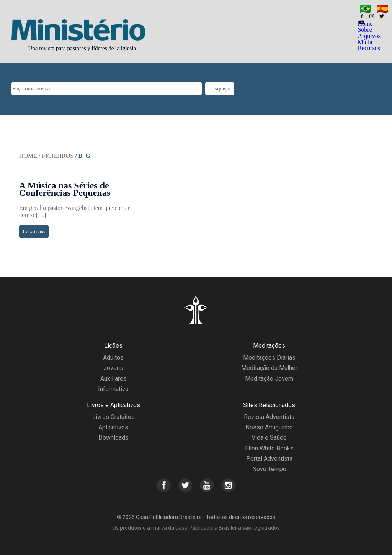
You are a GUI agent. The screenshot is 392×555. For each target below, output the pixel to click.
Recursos (369, 48)
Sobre (365, 30)
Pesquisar (220, 89)
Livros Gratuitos (114, 417)
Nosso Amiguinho (269, 427)
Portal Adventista (269, 459)
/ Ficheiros (56, 156)
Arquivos (369, 36)
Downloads (114, 438)
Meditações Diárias (269, 358)
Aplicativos (113, 427)
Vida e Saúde (269, 438)
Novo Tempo (269, 469)
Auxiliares (114, 379)
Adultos (113, 358)
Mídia (365, 42)
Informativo (113, 389)
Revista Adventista (269, 417)
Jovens (113, 368)
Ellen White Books (269, 448)
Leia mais (34, 232)
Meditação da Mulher (269, 368)
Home (28, 156)
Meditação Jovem (269, 379)
